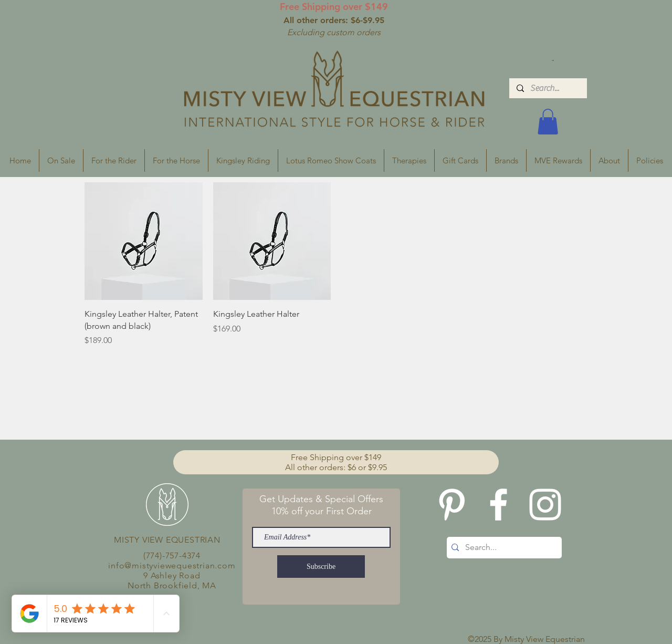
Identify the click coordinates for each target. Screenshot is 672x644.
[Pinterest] (452, 505)
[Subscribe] (321, 567)
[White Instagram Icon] (545, 505)
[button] (553, 60)
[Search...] (548, 88)
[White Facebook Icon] (498, 505)
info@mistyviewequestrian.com (172, 565)
